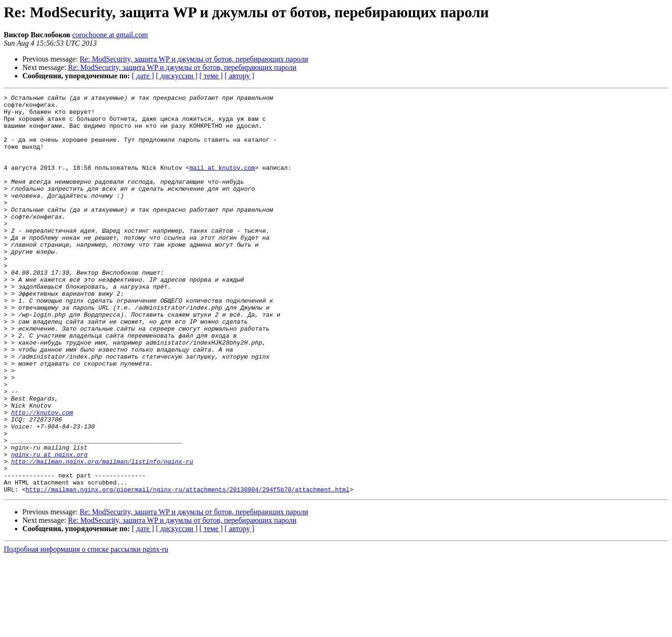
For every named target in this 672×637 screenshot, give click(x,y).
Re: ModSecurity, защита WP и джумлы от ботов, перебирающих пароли (194, 59)
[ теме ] (211, 76)
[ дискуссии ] (177, 76)
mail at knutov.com (222, 183)
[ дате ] (143, 76)
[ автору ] (239, 76)
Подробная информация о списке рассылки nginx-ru (86, 629)
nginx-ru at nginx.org (49, 527)
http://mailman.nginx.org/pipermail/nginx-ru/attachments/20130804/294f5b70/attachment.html (188, 569)
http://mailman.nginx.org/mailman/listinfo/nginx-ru (102, 535)
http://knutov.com (42, 477)
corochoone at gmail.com (110, 35)
